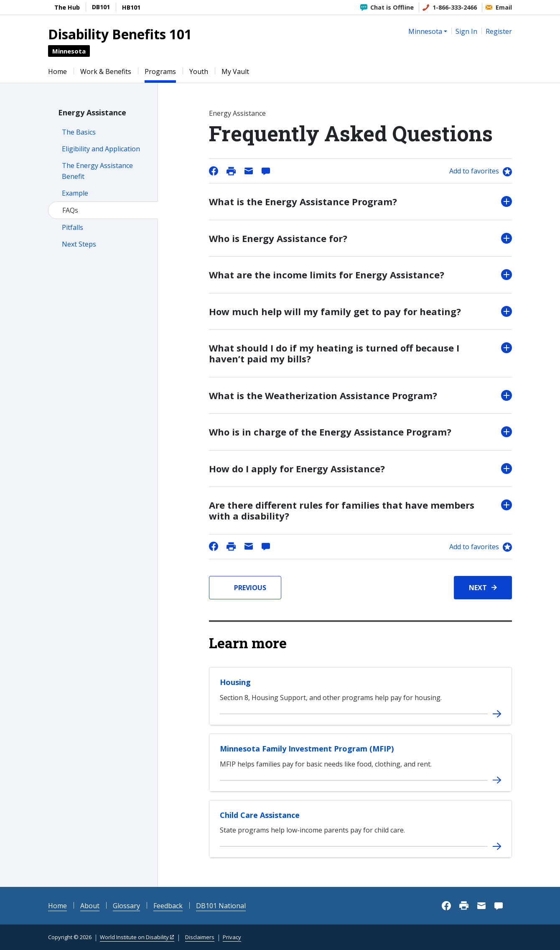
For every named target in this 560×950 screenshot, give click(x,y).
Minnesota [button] (425, 31)
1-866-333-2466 (455, 7)
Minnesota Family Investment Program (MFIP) (307, 749)
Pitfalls (73, 227)
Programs (160, 71)
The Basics (79, 132)
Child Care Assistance (260, 815)
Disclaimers (200, 937)
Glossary (126, 906)
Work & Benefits (106, 71)
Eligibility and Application (101, 149)
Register (499, 31)
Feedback (168, 906)
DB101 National (221, 906)
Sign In (466, 31)
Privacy (232, 937)
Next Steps (79, 244)
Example (75, 193)
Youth (199, 71)
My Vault (235, 71)
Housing (235, 682)
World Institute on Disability (134, 937)
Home (57, 71)
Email (504, 7)
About (90, 906)
